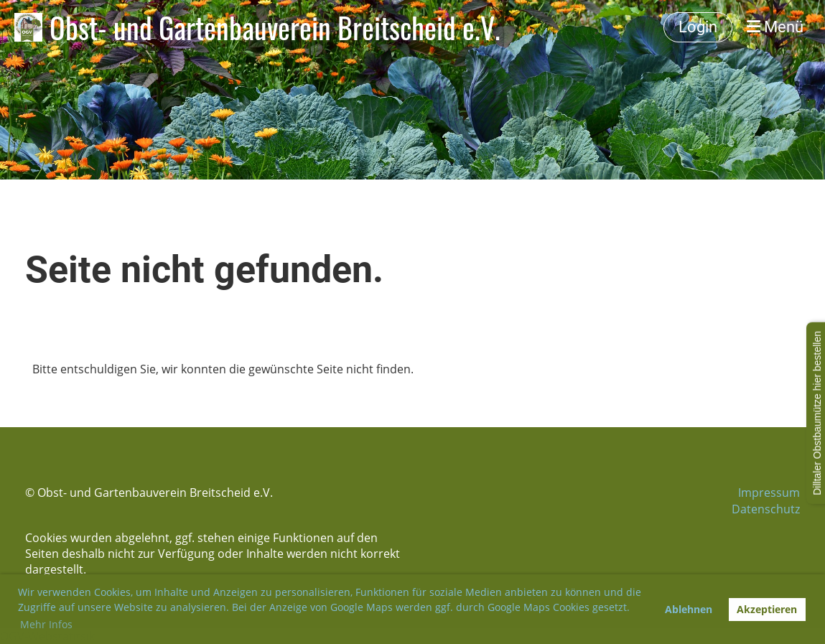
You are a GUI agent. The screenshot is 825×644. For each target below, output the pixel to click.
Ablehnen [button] (689, 609)
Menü (775, 27)
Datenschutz (766, 509)
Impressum (769, 493)
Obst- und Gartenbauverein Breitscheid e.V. (275, 27)
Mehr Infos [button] (46, 624)
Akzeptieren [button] (767, 609)
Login (698, 27)
